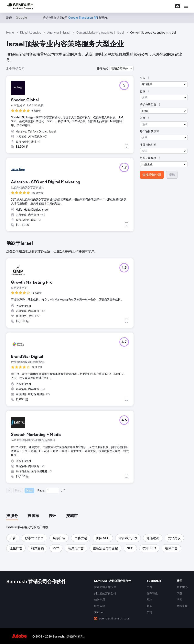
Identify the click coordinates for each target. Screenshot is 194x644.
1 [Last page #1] (65, 490)
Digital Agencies (31, 32)
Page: (41, 490)
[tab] (12, 516)
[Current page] (52, 491)
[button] (122, 69)
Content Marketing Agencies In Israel (100, 32)
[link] (178, 6)
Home (10, 32)
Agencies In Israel (59, 32)
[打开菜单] (186, 6)
